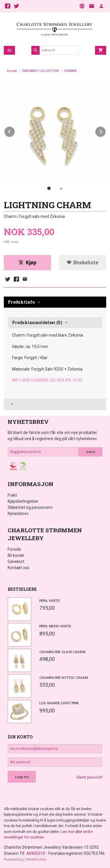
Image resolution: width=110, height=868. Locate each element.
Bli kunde (16, 555)
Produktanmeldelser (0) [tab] (37, 322)
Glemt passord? (89, 777)
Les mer (68, 832)
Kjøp (27, 263)
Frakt (12, 495)
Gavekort (16, 562)
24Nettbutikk (35, 859)
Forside (12, 71)
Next (106, 131)
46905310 (36, 853)
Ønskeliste (82, 263)
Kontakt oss (18, 568)
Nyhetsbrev (18, 514)
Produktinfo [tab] (21, 302)
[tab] (55, 404)
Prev (15, 131)
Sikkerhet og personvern (30, 507)
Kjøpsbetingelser (23, 501)
